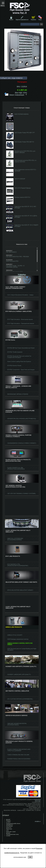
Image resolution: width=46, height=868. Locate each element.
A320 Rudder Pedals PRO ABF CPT (25, 133)
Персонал (9, 829)
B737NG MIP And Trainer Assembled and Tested (21, 348)
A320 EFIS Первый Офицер (23, 188)
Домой (8, 819)
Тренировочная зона (12, 834)
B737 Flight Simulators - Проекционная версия (21, 323)
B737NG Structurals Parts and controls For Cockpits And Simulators (19, 357)
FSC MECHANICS (11, 252)
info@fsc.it (38, 821)
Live (7, 830)
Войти (11, 20)
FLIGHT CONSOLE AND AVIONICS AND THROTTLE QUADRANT (19, 750)
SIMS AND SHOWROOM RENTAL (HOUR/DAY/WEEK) (17, 724)
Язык (40, 20)
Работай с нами (11, 832)
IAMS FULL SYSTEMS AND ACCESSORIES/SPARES (15, 539)
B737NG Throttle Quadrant (15, 352)
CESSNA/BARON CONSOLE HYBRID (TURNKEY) (22, 443)
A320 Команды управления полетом (18, 639)
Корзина (33, 20)
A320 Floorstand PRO (12, 261)
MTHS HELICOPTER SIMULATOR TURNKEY (20, 590)
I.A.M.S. (8, 822)
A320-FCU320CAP (20, 179)
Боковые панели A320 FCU (22, 197)
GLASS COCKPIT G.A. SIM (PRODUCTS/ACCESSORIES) (16, 468)
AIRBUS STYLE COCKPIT (15, 635)
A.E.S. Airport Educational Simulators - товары (20, 295)
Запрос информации (18, 95)
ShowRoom (10, 825)
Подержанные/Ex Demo (13, 823)
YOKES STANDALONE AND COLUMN (18, 755)
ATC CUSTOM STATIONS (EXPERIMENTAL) (20, 699)
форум (8, 833)
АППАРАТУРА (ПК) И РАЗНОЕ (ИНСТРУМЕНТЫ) (22, 419)
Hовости (9, 828)
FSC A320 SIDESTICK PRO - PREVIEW (17, 257)
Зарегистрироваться (22, 20)
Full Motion (9, 826)
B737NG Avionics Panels (14, 366)
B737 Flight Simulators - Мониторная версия (20, 319)
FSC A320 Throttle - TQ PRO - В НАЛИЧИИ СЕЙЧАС (15, 266)
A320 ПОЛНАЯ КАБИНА (21, 114)
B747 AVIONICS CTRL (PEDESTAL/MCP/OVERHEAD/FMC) (18, 565)
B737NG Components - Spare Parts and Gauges (21, 370)
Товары (8, 821)
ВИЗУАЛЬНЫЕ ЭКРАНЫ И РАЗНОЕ (18, 394)
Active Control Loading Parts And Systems (19, 362)
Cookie (8, 836)
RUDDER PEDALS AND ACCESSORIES (19, 759)
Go (41, 24)
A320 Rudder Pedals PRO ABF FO (24, 142)
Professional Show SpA (37, 800)
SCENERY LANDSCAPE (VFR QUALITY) (19, 675)
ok (30, 857)
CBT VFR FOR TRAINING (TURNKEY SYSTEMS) (21, 494)
